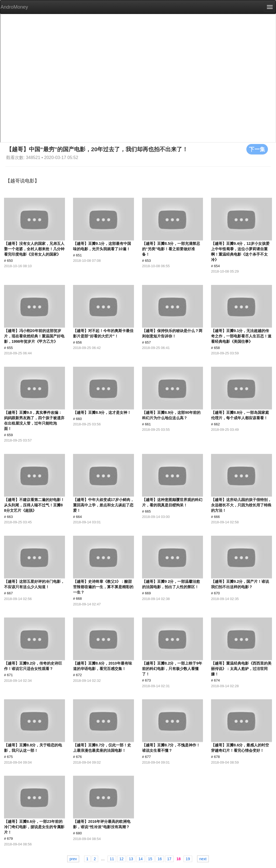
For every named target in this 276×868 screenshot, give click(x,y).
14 (141, 859)
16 (160, 859)
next (203, 859)
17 (169, 859)
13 (131, 859)
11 (112, 859)
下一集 (257, 149)
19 (188, 859)
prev (73, 859)
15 (150, 859)
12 (122, 859)
